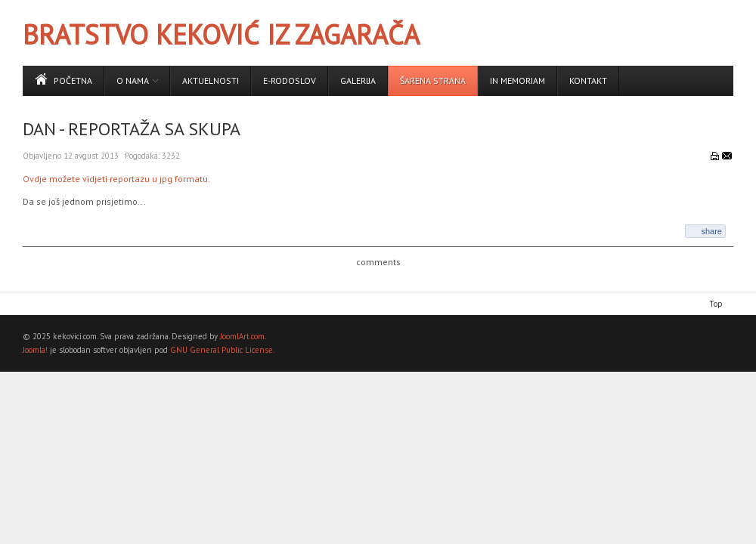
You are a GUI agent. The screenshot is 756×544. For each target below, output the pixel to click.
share (711, 231)
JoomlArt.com (242, 336)
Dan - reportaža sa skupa (132, 129)
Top (716, 304)
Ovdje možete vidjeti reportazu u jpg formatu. (116, 179)
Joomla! (35, 350)
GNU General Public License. (222, 350)
